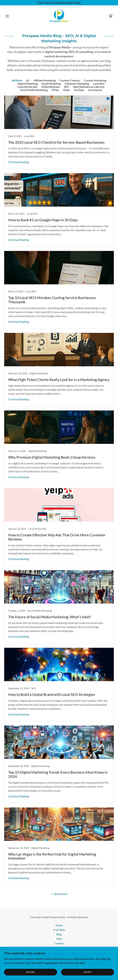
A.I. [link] (28, 80)
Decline (30, 972)
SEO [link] (66, 87)
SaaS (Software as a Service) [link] (89, 87)
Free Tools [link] (59, 930)
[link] (59, 16)
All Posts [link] (17, 80)
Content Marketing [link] (95, 80)
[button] (12, 16)
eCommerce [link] (95, 90)
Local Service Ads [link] (27, 87)
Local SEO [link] (99, 84)
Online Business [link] (51, 87)
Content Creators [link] (70, 80)
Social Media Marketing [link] (34, 90)
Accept (87, 972)
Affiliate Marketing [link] (45, 80)
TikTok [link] (55, 90)
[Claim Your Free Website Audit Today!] (59, 3)
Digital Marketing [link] (28, 84)
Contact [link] (59, 943)
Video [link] (66, 90)
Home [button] (59, 925)
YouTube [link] (79, 90)
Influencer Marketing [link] (77, 84)
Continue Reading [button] (19, 162)
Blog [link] (59, 934)
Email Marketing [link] (51, 84)
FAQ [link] (59, 939)
